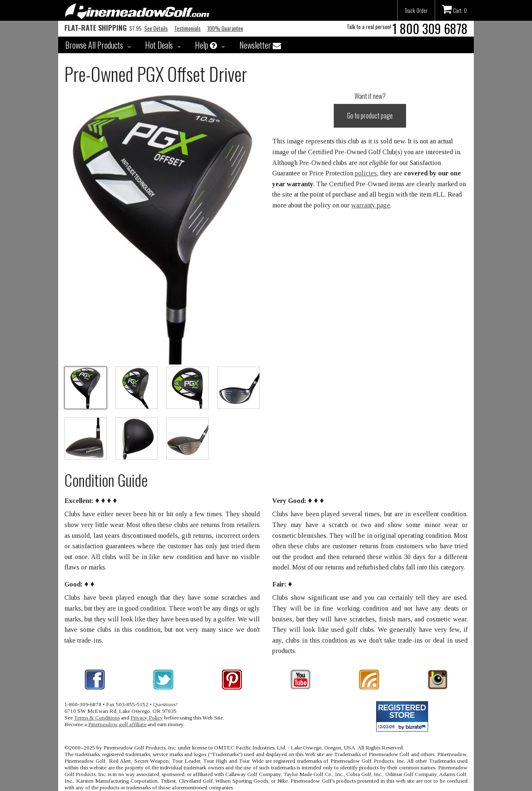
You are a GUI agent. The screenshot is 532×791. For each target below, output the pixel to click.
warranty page (371, 205)
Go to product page (370, 116)
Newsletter (260, 45)
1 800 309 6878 (430, 28)
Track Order (416, 10)
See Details (156, 28)
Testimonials (187, 28)
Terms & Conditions (97, 718)
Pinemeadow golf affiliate (117, 724)
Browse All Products (94, 45)
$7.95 (103, 28)
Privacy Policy (147, 718)
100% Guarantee (225, 28)
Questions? (165, 704)
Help (206, 45)
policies (366, 173)
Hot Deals (159, 45)
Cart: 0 (454, 9)
